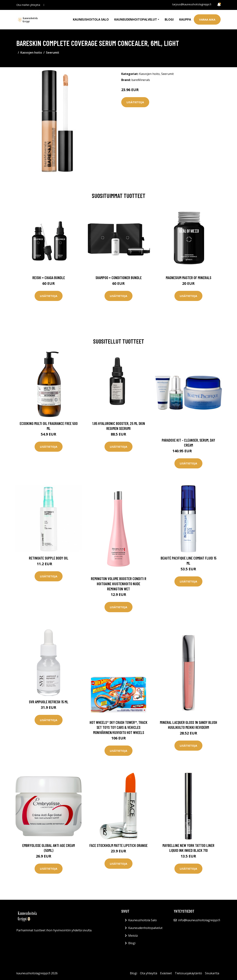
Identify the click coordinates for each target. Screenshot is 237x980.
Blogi (169, 19)
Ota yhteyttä (149, 973)
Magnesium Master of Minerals (189, 278)
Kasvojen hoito (31, 53)
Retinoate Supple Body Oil (49, 558)
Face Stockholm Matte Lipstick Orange (118, 845)
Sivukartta (212, 973)
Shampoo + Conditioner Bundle (119, 278)
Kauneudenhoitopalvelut (145, 928)
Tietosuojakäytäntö (188, 973)
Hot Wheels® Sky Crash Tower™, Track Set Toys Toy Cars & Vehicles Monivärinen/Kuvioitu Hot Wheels (118, 727)
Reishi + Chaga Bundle (49, 278)
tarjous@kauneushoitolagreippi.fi (192, 4)
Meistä (133, 936)
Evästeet (166, 973)
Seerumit (53, 53)
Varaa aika (207, 19)
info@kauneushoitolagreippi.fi (199, 920)
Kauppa (185, 19)
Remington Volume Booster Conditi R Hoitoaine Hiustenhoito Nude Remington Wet (119, 584)
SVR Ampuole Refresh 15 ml (49, 702)
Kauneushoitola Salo (91, 19)
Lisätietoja (135, 102)
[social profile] (44, 5)
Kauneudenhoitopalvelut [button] (136, 19)
